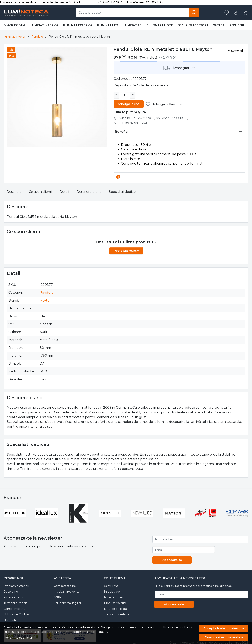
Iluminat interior (44, 25)
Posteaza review (126, 250)
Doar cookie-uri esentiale (224, 637)
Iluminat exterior (78, 25)
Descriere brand (89, 191)
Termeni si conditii (16, 603)
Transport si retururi (117, 614)
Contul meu (112, 586)
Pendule (37, 37)
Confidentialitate (15, 608)
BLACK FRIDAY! (14, 25)
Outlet (219, 25)
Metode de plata (115, 608)
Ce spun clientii (41, 191)
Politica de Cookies (17, 614)
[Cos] (245, 13)
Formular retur (13, 597)
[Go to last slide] (7, 513)
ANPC (58, 597)
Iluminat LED (108, 25)
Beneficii (122, 131)
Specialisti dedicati (123, 191)
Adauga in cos (129, 103)
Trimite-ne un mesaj (133, 122)
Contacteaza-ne (65, 586)
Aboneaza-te (172, 559)
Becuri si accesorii (193, 25)
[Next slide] (245, 513)
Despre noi (11, 591)
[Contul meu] (236, 13)
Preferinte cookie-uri (19, 638)
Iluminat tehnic (136, 25)
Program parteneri (16, 586)
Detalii (65, 191)
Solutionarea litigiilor (67, 603)
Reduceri (237, 25)
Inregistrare (112, 591)
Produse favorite (115, 603)
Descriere (14, 191)
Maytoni (46, 300)
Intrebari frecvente (67, 591)
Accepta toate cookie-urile (224, 628)
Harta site (10, 620)
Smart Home (163, 25)
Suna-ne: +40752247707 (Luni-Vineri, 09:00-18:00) (154, 118)
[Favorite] (226, 13)
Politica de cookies (176, 627)
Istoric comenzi (115, 597)
